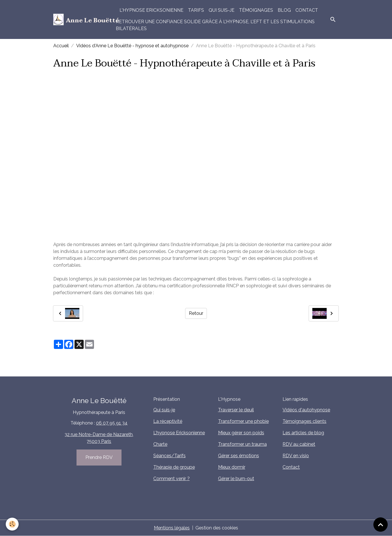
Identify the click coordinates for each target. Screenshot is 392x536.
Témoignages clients (304, 421)
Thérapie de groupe (174, 467)
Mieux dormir (232, 467)
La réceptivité (168, 421)
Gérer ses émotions (239, 456)
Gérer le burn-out (236, 479)
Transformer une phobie (243, 421)
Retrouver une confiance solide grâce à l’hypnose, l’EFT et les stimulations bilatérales (215, 25)
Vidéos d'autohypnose (306, 410)
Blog (284, 10)
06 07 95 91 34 (112, 423)
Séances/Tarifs (169, 456)
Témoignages (256, 10)
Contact (307, 10)
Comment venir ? (171, 479)
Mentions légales (172, 528)
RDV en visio (296, 456)
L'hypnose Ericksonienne (151, 10)
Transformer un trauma (242, 444)
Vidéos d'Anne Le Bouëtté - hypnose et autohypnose (132, 46)
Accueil (61, 46)
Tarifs (196, 10)
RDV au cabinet (299, 444)
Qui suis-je (222, 10)
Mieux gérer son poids (241, 433)
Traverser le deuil (236, 410)
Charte (160, 444)
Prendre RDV (99, 457)
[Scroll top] (381, 525)
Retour (196, 313)
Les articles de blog (303, 433)
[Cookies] (12, 524)
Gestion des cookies (217, 528)
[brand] (81, 19)
